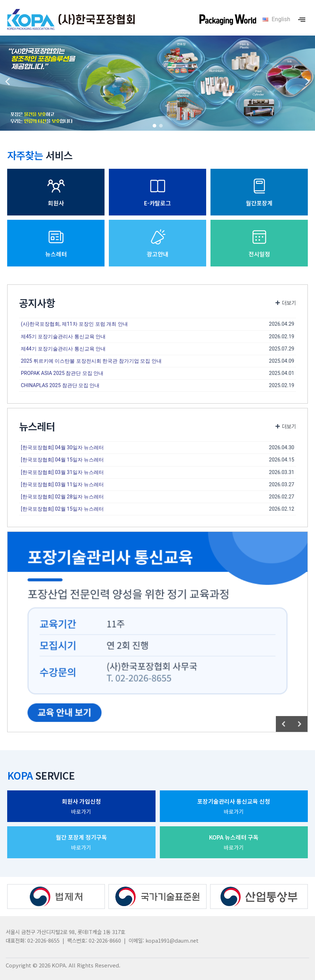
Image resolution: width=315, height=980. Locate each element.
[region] (157, 82)
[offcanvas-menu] (302, 20)
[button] (8, 82)
